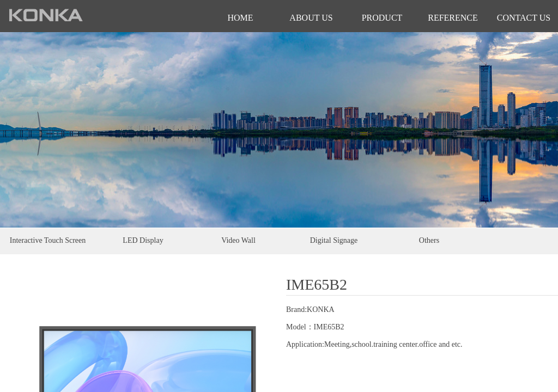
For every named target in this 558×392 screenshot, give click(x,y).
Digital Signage (334, 240)
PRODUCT (382, 18)
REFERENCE (453, 18)
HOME (240, 18)
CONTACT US (524, 18)
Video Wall (238, 240)
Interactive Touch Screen (48, 240)
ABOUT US (311, 18)
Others (429, 240)
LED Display (143, 240)
